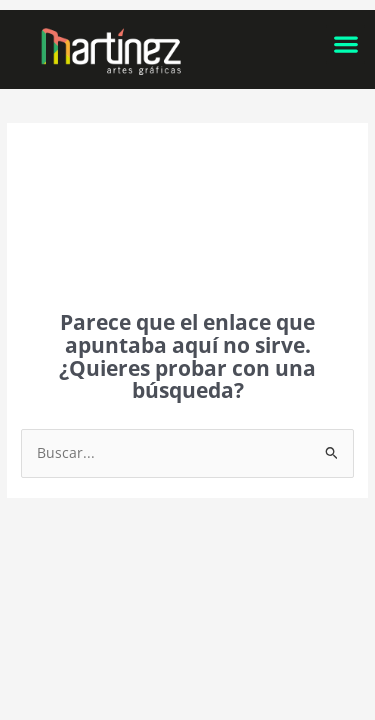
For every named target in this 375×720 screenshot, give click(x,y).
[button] (345, 44)
